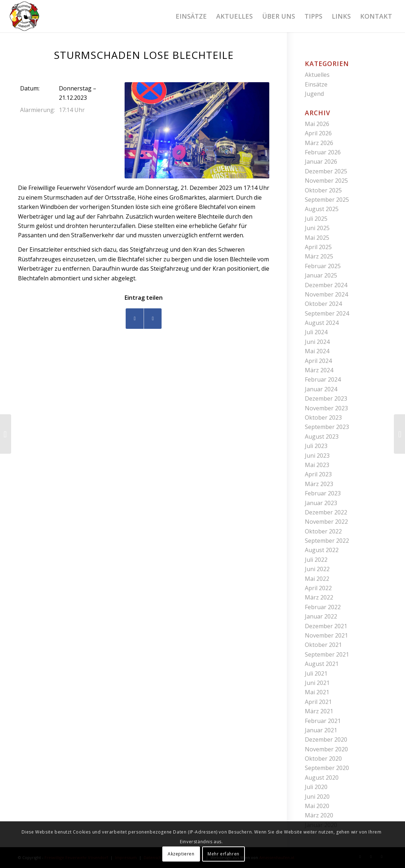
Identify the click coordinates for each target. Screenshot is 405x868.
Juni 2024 (317, 342)
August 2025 (322, 209)
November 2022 (326, 522)
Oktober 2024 (323, 304)
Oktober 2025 (323, 190)
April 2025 (318, 247)
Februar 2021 (323, 721)
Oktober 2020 (323, 759)
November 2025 (326, 181)
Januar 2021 (321, 730)
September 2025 (327, 200)
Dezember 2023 (326, 398)
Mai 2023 (317, 465)
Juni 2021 (317, 683)
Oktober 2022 (323, 531)
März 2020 (319, 815)
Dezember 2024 (326, 285)
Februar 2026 (323, 152)
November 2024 (326, 294)
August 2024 (322, 323)
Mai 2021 (317, 692)
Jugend (314, 94)
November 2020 (326, 749)
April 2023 (318, 474)
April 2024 (318, 361)
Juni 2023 (317, 456)
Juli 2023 (316, 446)
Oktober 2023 (323, 417)
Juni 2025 (317, 228)
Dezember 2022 (326, 512)
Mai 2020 (317, 806)
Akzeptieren (181, 854)
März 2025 (319, 256)
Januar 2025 (321, 275)
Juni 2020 (317, 797)
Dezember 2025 (326, 171)
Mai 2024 (317, 351)
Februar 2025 (323, 266)
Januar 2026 (321, 162)
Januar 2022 (321, 616)
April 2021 (318, 702)
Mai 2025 (317, 238)
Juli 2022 (316, 560)
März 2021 (319, 711)
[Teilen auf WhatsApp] (153, 319)
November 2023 (326, 408)
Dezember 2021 (326, 626)
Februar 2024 (323, 379)
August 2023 (322, 437)
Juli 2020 (316, 787)
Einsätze (316, 84)
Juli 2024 (316, 332)
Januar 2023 (321, 503)
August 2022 (322, 550)
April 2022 (318, 588)
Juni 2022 (317, 569)
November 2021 (326, 635)
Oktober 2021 (323, 645)
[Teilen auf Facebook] (135, 319)
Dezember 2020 (326, 739)
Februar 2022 (323, 607)
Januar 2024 (321, 389)
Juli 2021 (316, 673)
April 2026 (318, 133)
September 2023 (327, 427)
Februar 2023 (323, 493)
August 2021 (322, 664)
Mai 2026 (317, 124)
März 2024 (319, 370)
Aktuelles (317, 75)
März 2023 (319, 484)
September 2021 (327, 654)
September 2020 (327, 768)
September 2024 (327, 313)
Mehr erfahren (224, 854)
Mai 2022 (317, 579)
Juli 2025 (316, 219)
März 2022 (319, 597)
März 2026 (319, 143)
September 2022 (327, 541)
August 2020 (322, 778)
